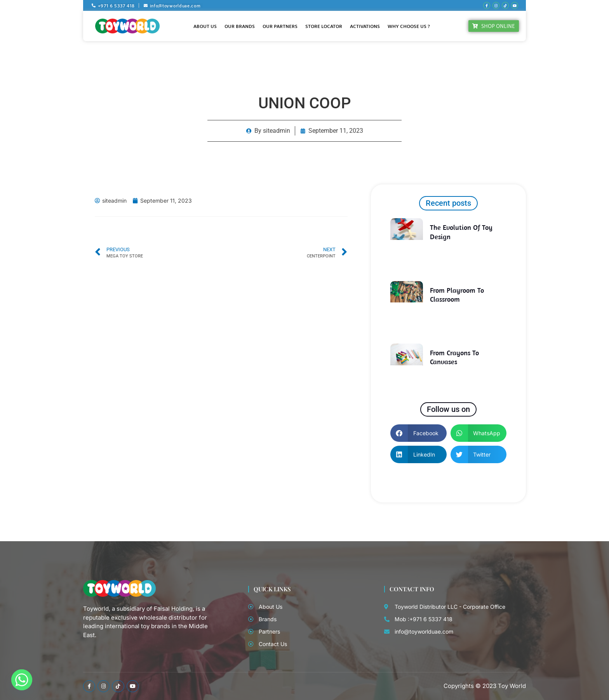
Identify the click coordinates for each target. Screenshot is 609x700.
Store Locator (324, 26)
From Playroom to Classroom (457, 295)
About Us (205, 26)
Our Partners (280, 26)
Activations (365, 26)
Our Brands (240, 26)
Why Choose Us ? (409, 26)
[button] (418, 433)
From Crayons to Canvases (454, 357)
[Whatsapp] (22, 680)
